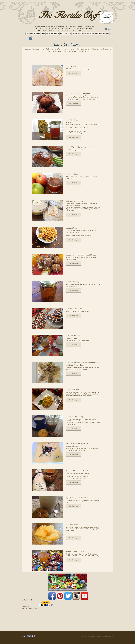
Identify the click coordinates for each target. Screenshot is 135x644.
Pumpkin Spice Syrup (83, 340)
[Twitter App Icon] (68, 596)
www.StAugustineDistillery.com (75, 133)
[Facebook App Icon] (52, 596)
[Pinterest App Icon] (60, 596)
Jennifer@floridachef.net (29, 609)
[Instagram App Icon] (76, 596)
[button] (31, 38)
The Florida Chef (68, 15)
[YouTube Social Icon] (84, 596)
